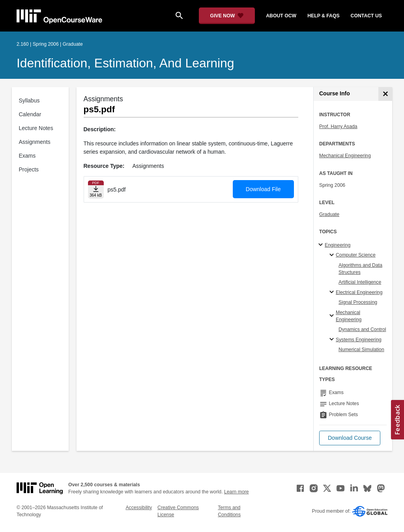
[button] (350, 438)
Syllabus (29, 100)
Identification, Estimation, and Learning (125, 63)
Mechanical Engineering (345, 156)
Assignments (35, 142)
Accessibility (139, 508)
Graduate (329, 214)
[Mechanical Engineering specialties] (333, 316)
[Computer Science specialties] (333, 255)
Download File (263, 189)
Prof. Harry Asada (338, 126)
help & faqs (323, 16)
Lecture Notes (36, 128)
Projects (29, 169)
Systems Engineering (359, 340)
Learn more (237, 492)
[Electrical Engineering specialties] (333, 292)
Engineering (338, 245)
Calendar (30, 114)
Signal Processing (358, 302)
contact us (366, 16)
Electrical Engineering (359, 292)
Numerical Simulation (361, 350)
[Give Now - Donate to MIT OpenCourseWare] (227, 16)
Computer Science (356, 255)
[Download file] (96, 189)
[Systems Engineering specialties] (333, 340)
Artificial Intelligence (360, 282)
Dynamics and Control (362, 329)
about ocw (281, 16)
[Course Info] (385, 94)
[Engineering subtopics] (322, 245)
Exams (27, 156)
